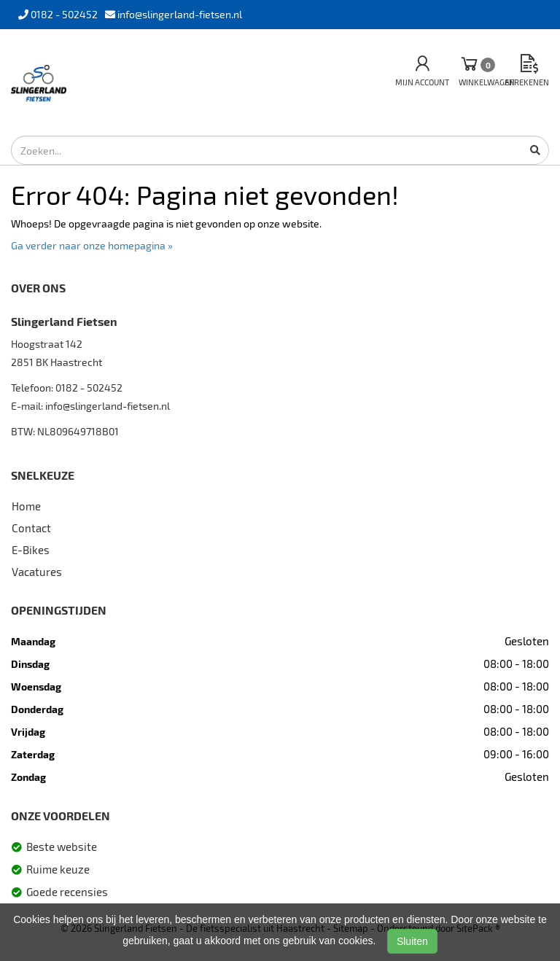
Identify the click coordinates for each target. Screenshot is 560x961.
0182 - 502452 (89, 388)
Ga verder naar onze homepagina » (92, 245)
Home (26, 506)
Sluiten (412, 941)
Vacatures (37, 572)
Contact (31, 528)
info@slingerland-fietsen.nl (108, 406)
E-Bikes (31, 550)
